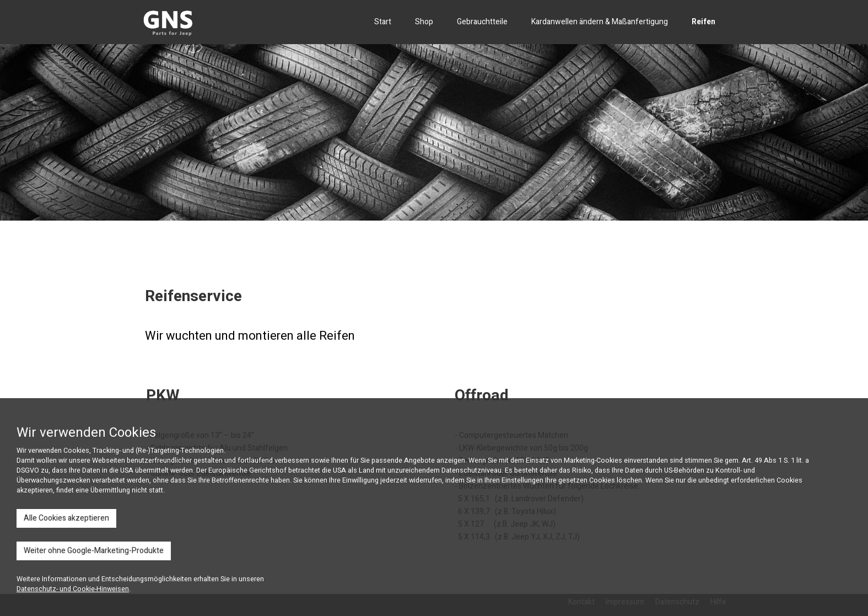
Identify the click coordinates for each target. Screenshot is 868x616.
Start (383, 22)
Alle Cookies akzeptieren (66, 518)
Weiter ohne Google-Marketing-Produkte (94, 551)
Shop (424, 22)
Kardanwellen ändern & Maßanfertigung (600, 22)
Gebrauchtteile (482, 22)
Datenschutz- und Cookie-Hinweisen (73, 589)
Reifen (703, 22)
